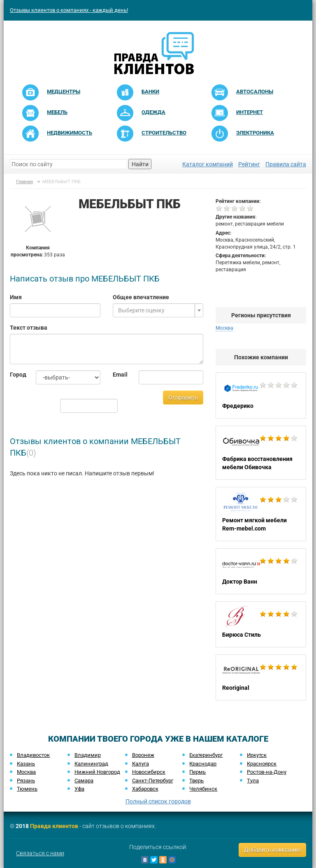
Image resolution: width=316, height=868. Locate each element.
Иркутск (257, 755)
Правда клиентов (54, 826)
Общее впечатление (141, 297)
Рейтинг (249, 164)
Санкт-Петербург (153, 781)
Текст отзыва (29, 328)
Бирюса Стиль (261, 624)
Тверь (196, 781)
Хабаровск (145, 789)
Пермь (197, 772)
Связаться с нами (40, 853)
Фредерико (261, 396)
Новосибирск (149, 772)
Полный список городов (158, 801)
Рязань (26, 781)
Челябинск (203, 789)
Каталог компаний (208, 164)
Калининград (91, 764)
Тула (253, 781)
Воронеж (143, 755)
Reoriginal (261, 677)
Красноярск (262, 764)
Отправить (183, 398)
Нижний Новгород (97, 772)
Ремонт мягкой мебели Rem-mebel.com (261, 514)
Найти (140, 164)
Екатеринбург (206, 755)
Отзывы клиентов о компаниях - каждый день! (69, 10)
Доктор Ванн (261, 571)
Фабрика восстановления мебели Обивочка (261, 453)
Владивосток (33, 755)
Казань (26, 764)
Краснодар (203, 764)
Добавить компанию (272, 850)
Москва (224, 328)
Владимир (88, 755)
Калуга (141, 764)
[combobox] (158, 310)
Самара (84, 781)
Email (120, 375)
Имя (16, 297)
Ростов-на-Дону (267, 772)
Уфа (79, 789)
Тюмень (27, 789)
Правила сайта (286, 164)
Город (17, 375)
